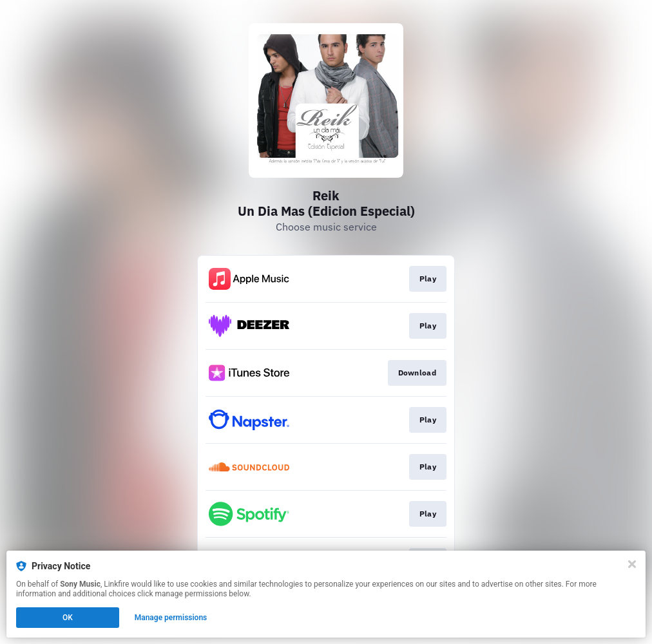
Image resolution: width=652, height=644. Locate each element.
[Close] (632, 564)
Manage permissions (171, 618)
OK (68, 618)
